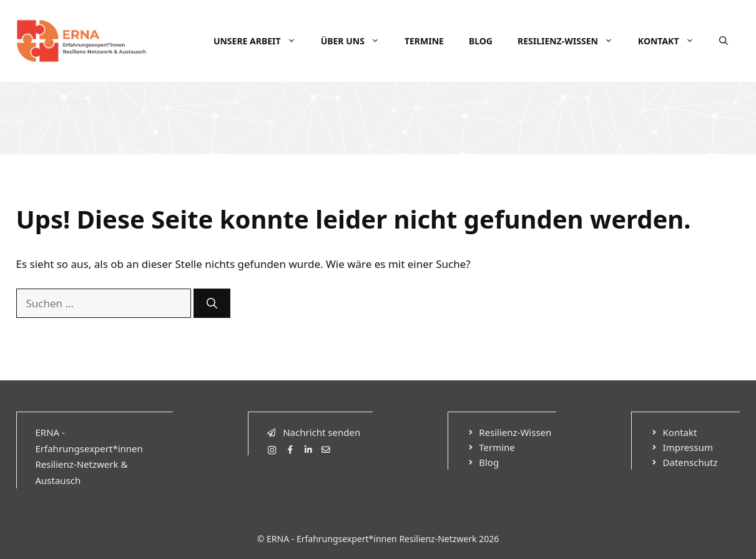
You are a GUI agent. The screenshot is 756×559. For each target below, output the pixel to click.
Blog (481, 41)
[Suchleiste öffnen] (724, 41)
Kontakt (672, 41)
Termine (424, 41)
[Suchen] (212, 304)
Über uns (356, 41)
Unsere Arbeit (261, 41)
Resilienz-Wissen (572, 41)
